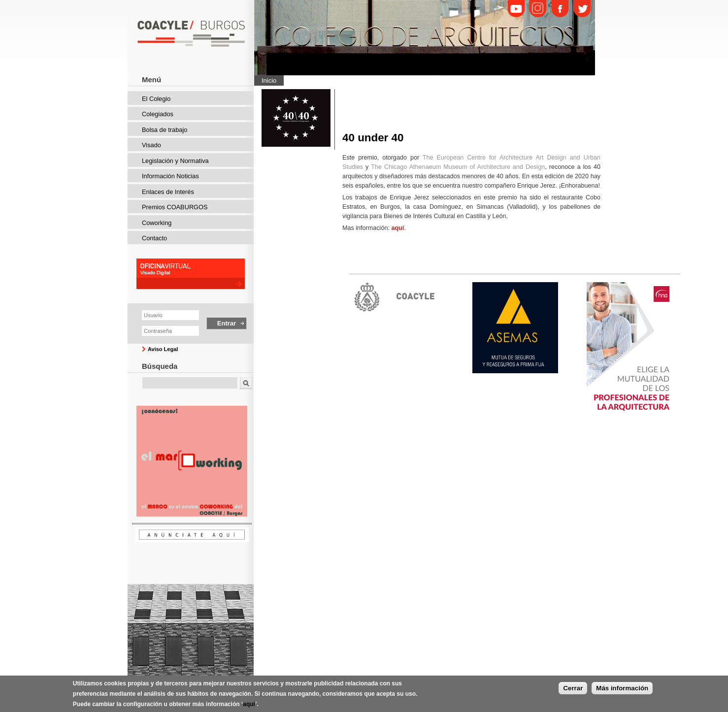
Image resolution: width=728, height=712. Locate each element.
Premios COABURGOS (175, 207)
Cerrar (573, 691)
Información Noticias (170, 176)
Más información (622, 691)
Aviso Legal (163, 349)
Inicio (269, 81)
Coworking (157, 223)
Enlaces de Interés (168, 192)
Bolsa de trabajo (165, 130)
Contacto (154, 238)
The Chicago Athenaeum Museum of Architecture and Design (458, 167)
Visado (151, 145)
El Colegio (156, 99)
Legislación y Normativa (175, 161)
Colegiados (158, 114)
